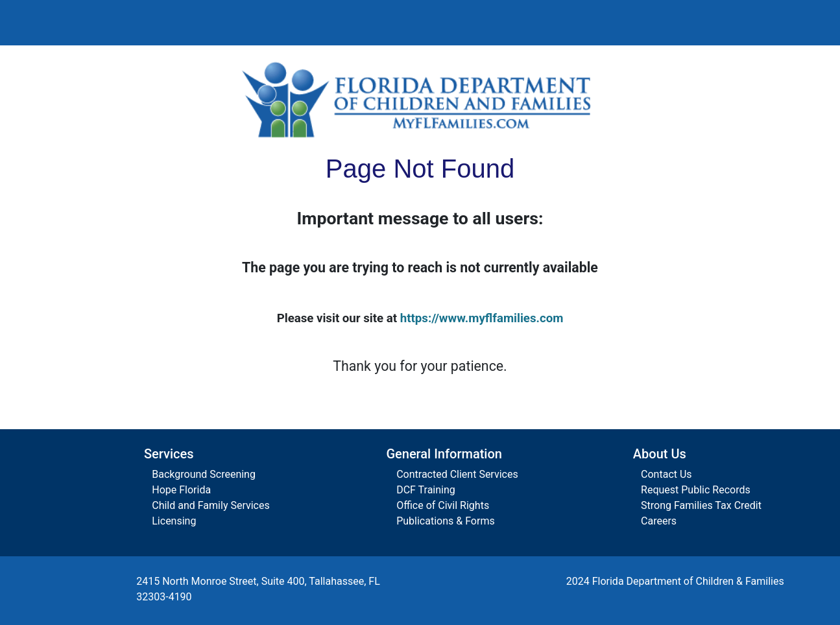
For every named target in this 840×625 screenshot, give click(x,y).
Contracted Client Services (457, 474)
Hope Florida (181, 490)
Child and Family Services (210, 505)
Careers (659, 521)
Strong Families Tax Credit (701, 505)
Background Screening (204, 474)
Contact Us (666, 474)
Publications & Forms (446, 521)
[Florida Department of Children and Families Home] (420, 99)
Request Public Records (696, 490)
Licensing (174, 521)
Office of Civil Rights (443, 505)
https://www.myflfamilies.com (482, 318)
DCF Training (426, 490)
